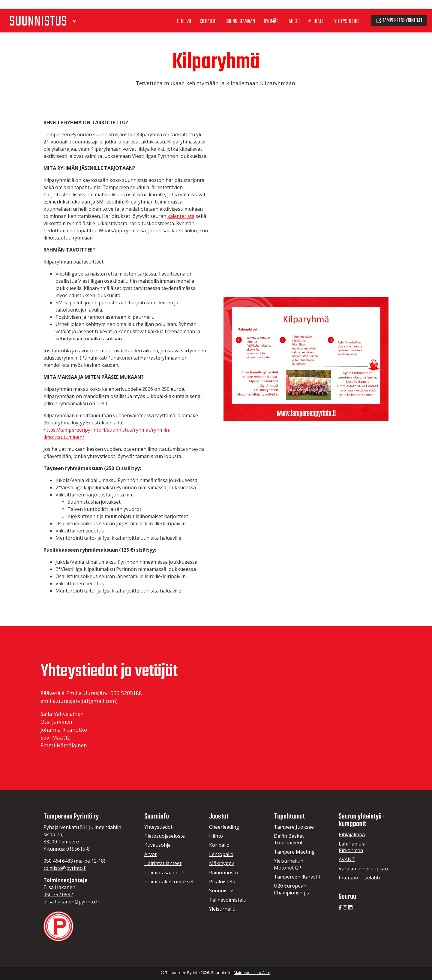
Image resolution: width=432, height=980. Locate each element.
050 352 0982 (58, 894)
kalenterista (181, 216)
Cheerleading (224, 827)
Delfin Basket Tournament (289, 839)
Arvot (150, 854)
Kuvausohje (157, 845)
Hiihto (216, 836)
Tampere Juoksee (294, 827)
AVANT (347, 859)
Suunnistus (222, 891)
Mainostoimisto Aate (252, 972)
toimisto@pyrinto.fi (65, 868)
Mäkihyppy (222, 863)
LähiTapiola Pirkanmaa (352, 847)
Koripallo (219, 845)
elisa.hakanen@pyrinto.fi (71, 902)
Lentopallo (221, 854)
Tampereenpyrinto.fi (397, 11)
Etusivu (171, 12)
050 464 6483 (58, 861)
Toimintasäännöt (164, 873)
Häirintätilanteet (163, 863)
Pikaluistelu (222, 882)
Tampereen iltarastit (297, 877)
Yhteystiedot (341, 12)
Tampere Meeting (294, 852)
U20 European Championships (291, 889)
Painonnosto (224, 873)
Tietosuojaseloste (165, 836)
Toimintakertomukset (169, 882)
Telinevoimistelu (228, 900)
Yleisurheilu (222, 909)
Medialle (310, 12)
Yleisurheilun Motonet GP (289, 864)
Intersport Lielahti (359, 878)
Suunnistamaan (230, 12)
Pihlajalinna (352, 834)
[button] (79, 10)
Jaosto (286, 12)
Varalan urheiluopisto (363, 869)
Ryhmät (262, 12)
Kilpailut (196, 12)
